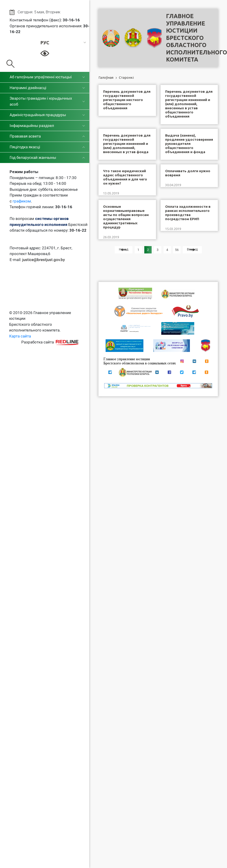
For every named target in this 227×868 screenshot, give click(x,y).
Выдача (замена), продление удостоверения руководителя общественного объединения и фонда (189, 144)
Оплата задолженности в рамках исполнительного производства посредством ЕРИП (188, 213)
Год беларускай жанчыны (33, 157)
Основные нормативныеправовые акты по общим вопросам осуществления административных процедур (126, 217)
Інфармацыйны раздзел (32, 126)
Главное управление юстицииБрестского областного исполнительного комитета (197, 38)
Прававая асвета (25, 136)
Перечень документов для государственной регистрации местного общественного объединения (127, 100)
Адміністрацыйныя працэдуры (38, 115)
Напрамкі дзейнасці (28, 88)
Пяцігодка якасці (25, 147)
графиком (22, 201)
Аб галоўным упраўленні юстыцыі (41, 77)
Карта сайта (20, 336)
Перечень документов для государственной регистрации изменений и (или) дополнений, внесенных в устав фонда (127, 144)
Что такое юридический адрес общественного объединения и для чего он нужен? (125, 177)
